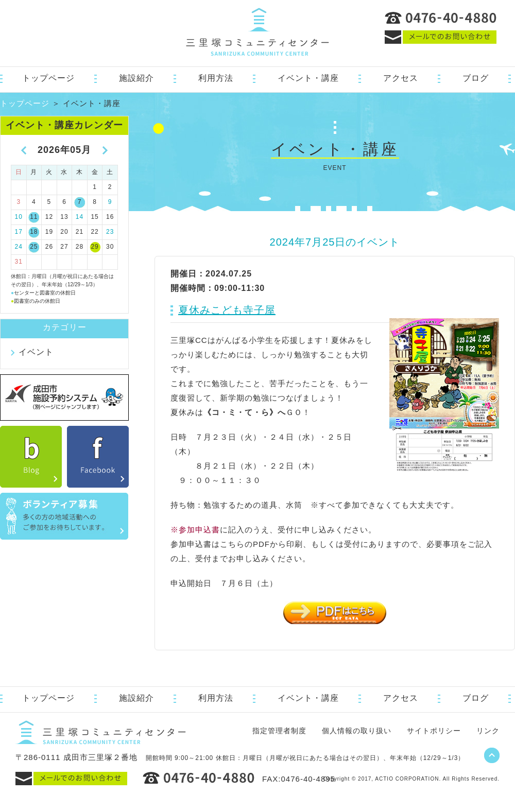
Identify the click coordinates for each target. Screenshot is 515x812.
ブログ (476, 78)
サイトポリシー (434, 731)
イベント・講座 (308, 78)
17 (19, 232)
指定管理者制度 (279, 731)
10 (19, 217)
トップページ (48, 78)
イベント (36, 352)
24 (19, 247)
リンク (488, 731)
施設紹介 (136, 78)
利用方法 (216, 78)
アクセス (401, 78)
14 (80, 217)
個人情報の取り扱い (357, 731)
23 (110, 232)
